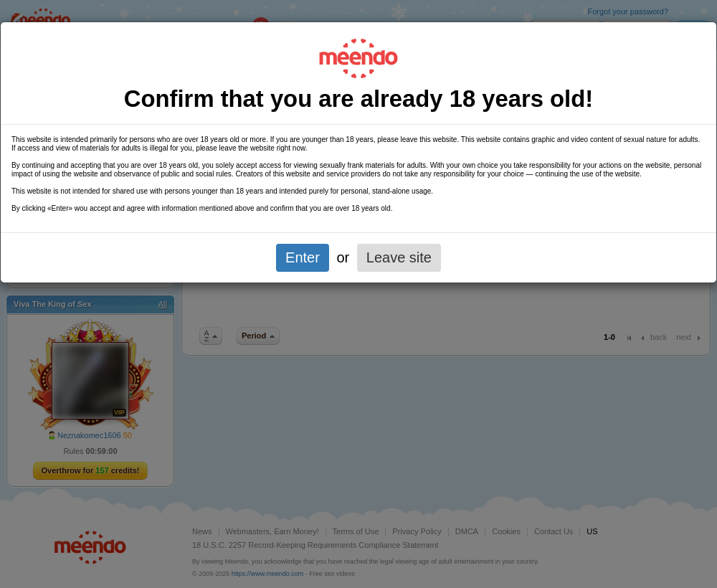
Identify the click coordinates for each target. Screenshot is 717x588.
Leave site (399, 257)
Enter (303, 257)
